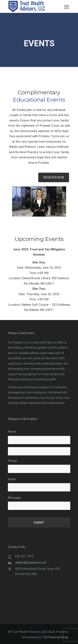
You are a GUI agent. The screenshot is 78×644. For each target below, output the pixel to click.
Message (14, 498)
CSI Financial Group (56, 637)
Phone (14, 461)
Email (13, 479)
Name (13, 432)
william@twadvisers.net (31, 563)
